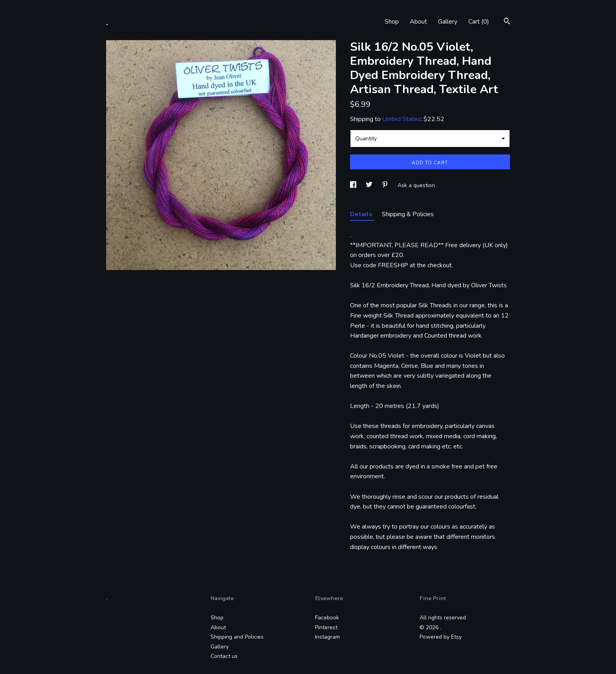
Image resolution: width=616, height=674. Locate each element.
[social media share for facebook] (354, 185)
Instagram (327, 637)
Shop (392, 22)
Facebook (327, 618)
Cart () (479, 22)
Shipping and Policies (237, 637)
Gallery (448, 22)
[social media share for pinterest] (386, 185)
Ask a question (416, 185)
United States (401, 119)
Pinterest (326, 627)
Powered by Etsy (441, 637)
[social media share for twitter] (370, 185)
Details (362, 214)
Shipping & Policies (408, 214)
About (418, 22)
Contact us (224, 656)
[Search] (507, 22)
